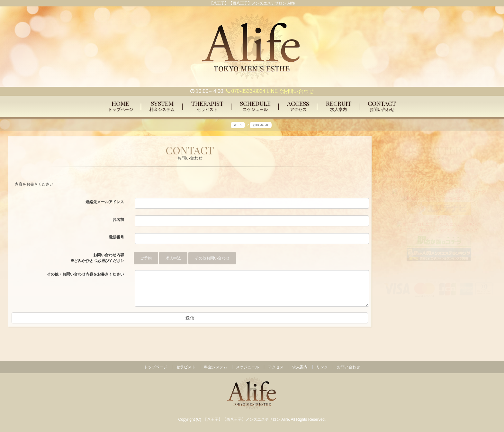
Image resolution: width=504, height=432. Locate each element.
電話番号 (116, 238)
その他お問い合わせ (212, 258)
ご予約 (146, 258)
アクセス (276, 367)
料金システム (216, 367)
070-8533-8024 (246, 91)
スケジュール (248, 367)
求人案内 (300, 367)
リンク (322, 367)
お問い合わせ (348, 367)
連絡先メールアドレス (105, 202)
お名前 (118, 220)
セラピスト (186, 367)
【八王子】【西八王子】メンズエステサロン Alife (246, 419)
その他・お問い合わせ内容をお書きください (85, 274)
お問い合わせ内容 (97, 258)
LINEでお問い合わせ (290, 91)
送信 (190, 318)
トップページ (156, 367)
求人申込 (173, 258)
